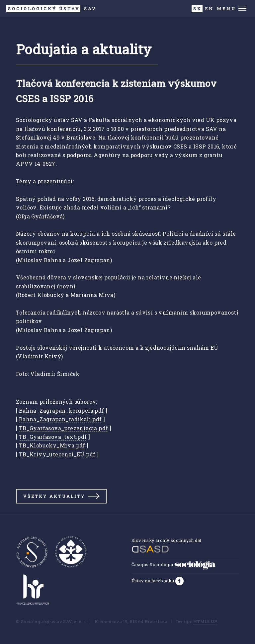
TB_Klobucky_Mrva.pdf (52, 445)
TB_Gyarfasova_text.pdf (53, 437)
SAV (51, 9)
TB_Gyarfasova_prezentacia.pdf (64, 428)
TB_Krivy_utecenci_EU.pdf (57, 454)
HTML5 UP (205, 621)
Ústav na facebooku (153, 581)
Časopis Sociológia (174, 564)
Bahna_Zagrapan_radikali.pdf (60, 419)
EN (209, 9)
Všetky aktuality (54, 496)
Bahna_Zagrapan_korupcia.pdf (62, 410)
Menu (226, 9)
